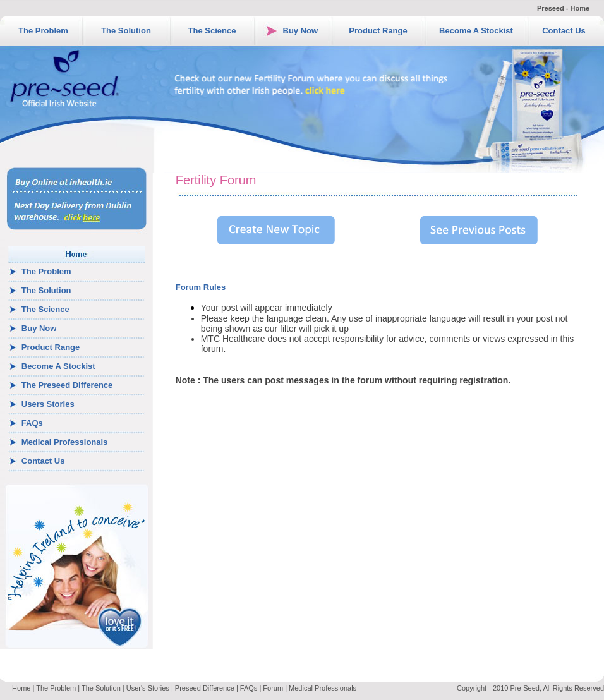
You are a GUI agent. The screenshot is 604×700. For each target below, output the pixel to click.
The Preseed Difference (67, 385)
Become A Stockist (476, 31)
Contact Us (564, 31)
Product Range (378, 31)
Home (21, 688)
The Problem (43, 31)
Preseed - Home (563, 8)
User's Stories (148, 688)
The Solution (126, 31)
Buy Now (301, 31)
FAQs (32, 423)
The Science (212, 31)
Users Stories (48, 404)
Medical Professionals (65, 442)
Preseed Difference (205, 688)
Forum (273, 688)
